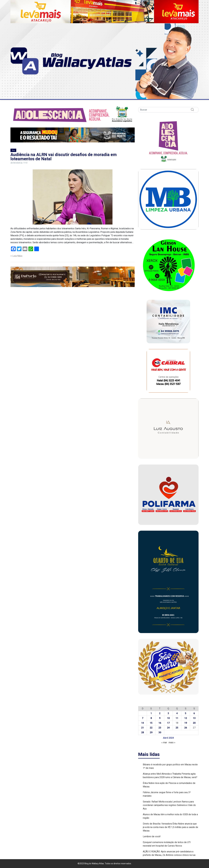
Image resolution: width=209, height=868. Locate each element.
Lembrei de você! (152, 836)
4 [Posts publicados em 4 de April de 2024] (177, 713)
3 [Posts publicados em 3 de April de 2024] (168, 713)
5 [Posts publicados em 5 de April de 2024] (186, 713)
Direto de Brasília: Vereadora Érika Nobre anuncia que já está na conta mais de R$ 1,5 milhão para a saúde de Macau (170, 827)
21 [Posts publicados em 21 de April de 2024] (143, 728)
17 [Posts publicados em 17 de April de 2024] (168, 723)
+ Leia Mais (16, 256)
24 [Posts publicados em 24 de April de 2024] (168, 728)
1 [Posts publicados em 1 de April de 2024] (151, 713)
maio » (172, 742)
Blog (13, 150)
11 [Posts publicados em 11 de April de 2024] (177, 718)
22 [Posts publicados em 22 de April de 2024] (151, 728)
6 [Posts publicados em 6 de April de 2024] (194, 713)
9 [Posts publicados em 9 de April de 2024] (160, 718)
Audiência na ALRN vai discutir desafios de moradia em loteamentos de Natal (64, 157)
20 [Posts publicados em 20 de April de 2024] (194, 723)
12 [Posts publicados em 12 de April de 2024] (186, 718)
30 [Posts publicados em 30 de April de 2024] (160, 732)
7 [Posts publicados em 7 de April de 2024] (143, 718)
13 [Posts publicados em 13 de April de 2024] (194, 718)
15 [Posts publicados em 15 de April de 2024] (151, 723)
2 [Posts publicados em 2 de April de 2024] (160, 713)
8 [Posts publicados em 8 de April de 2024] (151, 718)
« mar (164, 742)
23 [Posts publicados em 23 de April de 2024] (160, 728)
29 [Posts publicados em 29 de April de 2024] (151, 732)
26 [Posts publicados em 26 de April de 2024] (186, 728)
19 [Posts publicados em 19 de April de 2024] (186, 723)
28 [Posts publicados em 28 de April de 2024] (143, 732)
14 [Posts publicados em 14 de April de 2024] (143, 723)
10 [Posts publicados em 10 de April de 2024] (168, 718)
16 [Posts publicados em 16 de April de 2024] (160, 723)
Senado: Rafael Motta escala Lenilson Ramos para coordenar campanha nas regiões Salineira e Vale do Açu (169, 805)
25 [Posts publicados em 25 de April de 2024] (177, 728)
